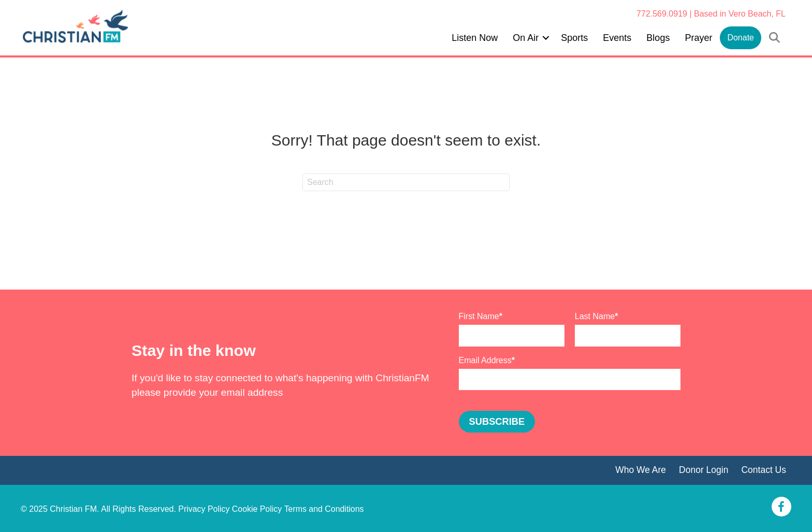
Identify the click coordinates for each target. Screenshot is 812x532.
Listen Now (475, 38)
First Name (479, 316)
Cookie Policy (257, 509)
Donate (741, 38)
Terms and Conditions (324, 509)
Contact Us (764, 470)
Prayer (698, 38)
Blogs (658, 38)
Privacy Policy (204, 509)
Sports (574, 38)
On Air (526, 38)
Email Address (485, 360)
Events (617, 38)
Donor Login (703, 470)
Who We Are (640, 470)
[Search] (406, 182)
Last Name (595, 316)
